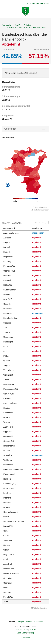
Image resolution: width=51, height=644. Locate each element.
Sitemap (31, 633)
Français (21, 622)
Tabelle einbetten (40, 608)
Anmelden (26, 638)
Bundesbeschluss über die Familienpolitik (26, 27)
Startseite (7, 25)
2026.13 (33, 630)
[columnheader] (16, 228)
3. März (28, 25)
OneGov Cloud (21, 630)
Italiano (29, 622)
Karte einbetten (41, 207)
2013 (18, 25)
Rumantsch (38, 622)
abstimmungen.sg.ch (39, 3)
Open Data (21, 633)
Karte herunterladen (40, 210)
